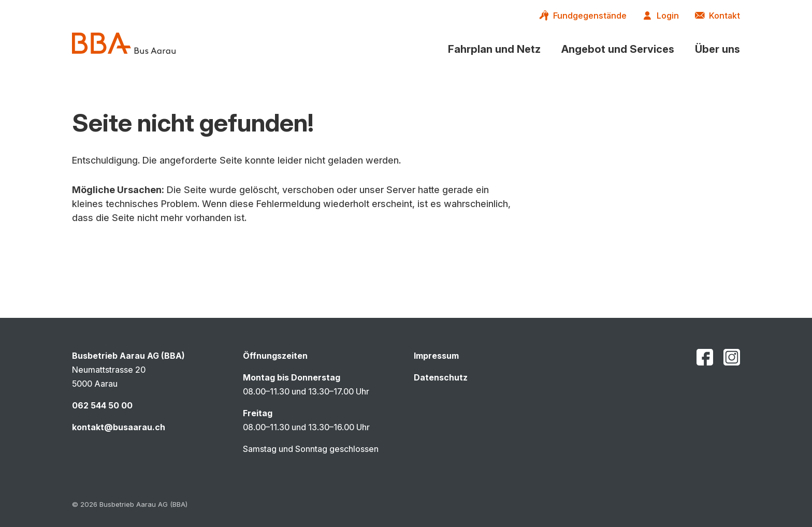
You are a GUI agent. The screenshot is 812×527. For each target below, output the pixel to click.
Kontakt (724, 16)
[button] (494, 49)
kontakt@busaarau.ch (119, 427)
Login (668, 16)
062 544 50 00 (102, 405)
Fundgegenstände (590, 16)
